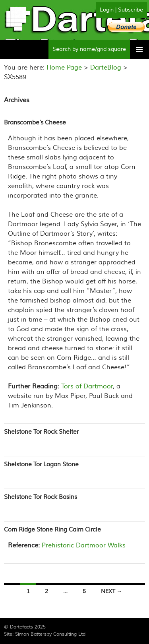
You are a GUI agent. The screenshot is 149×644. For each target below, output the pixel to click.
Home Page (64, 68)
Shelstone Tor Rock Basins (41, 497)
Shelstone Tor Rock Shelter (41, 432)
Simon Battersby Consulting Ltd (50, 634)
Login (107, 10)
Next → (112, 592)
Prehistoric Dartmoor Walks (84, 545)
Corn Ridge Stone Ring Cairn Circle (52, 530)
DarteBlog (106, 68)
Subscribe (131, 10)
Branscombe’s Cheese (35, 123)
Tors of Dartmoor (87, 386)
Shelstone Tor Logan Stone (41, 465)
